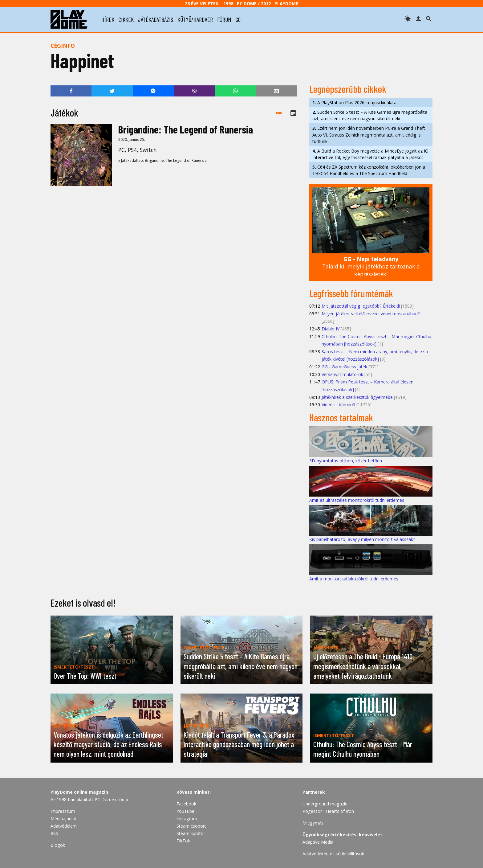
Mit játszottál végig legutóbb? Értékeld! (361, 306)
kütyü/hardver (195, 19)
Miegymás (313, 823)
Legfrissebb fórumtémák (351, 293)
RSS (54, 833)
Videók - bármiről (338, 405)
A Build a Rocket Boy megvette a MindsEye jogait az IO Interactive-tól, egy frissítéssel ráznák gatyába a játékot (370, 154)
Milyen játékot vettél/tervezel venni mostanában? (371, 314)
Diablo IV (331, 329)
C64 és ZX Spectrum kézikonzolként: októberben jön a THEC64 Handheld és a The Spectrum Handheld (369, 170)
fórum (224, 19)
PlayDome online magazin (79, 792)
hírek (108, 19)
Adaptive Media (318, 842)
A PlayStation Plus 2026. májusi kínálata (354, 102)
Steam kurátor (191, 833)
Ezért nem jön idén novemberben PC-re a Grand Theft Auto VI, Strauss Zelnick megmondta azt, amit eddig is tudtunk (369, 135)
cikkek (126, 19)
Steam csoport (191, 826)
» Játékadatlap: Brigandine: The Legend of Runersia (162, 160)
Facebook (186, 804)
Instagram (187, 819)
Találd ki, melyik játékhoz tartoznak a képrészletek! (371, 266)
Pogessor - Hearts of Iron (328, 811)
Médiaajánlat (63, 819)
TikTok (183, 841)
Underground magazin (325, 804)
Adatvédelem (64, 826)
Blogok (58, 845)
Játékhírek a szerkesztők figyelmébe (357, 397)
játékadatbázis (156, 19)
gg (238, 19)
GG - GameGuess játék (344, 367)
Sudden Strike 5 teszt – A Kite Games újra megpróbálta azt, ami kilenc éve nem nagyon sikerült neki (370, 115)
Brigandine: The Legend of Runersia (186, 129)
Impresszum (63, 811)
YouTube (185, 811)
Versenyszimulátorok (342, 374)
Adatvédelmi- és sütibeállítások (333, 854)
